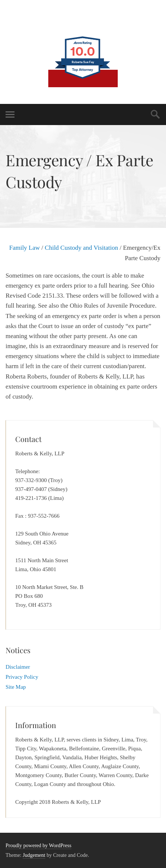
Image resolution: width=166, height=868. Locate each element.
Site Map (16, 687)
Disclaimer (18, 667)
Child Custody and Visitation (82, 248)
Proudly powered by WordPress (38, 846)
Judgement (34, 855)
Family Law (25, 248)
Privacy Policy (22, 677)
